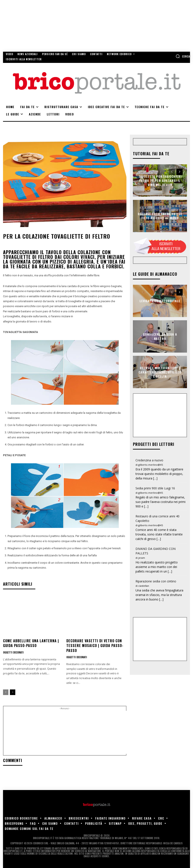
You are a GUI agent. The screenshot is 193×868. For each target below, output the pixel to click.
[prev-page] (6, 692)
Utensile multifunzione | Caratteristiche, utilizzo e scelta (160, 372)
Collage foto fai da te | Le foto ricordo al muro (160, 216)
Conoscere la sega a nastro (160, 336)
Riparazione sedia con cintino (156, 581)
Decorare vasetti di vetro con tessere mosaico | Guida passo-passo (95, 646)
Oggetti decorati (13, 652)
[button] (183, 56)
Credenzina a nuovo (149, 460)
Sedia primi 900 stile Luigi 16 (155, 488)
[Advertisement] (79, 732)
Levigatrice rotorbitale (160, 301)
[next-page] (13, 692)
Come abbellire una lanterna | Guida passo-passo (31, 643)
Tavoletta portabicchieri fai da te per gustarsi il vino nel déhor (160, 180)
